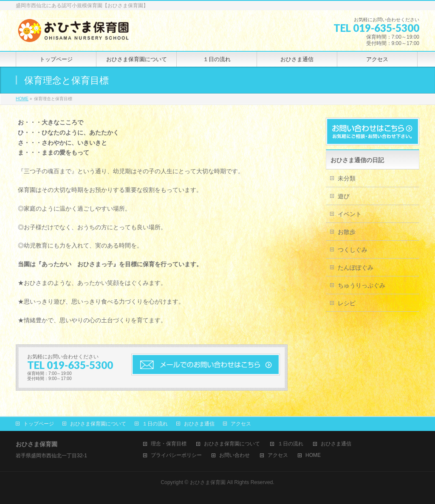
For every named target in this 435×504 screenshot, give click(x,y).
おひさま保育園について (98, 424)
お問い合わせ (234, 455)
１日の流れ (155, 424)
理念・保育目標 (169, 444)
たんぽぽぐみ (356, 267)
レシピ (347, 303)
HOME (313, 455)
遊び (344, 196)
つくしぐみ (353, 250)
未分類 (347, 178)
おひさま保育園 (208, 482)
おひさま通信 (199, 424)
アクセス (241, 424)
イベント (350, 214)
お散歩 (347, 232)
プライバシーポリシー (176, 455)
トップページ (39, 424)
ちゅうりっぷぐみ (362, 285)
